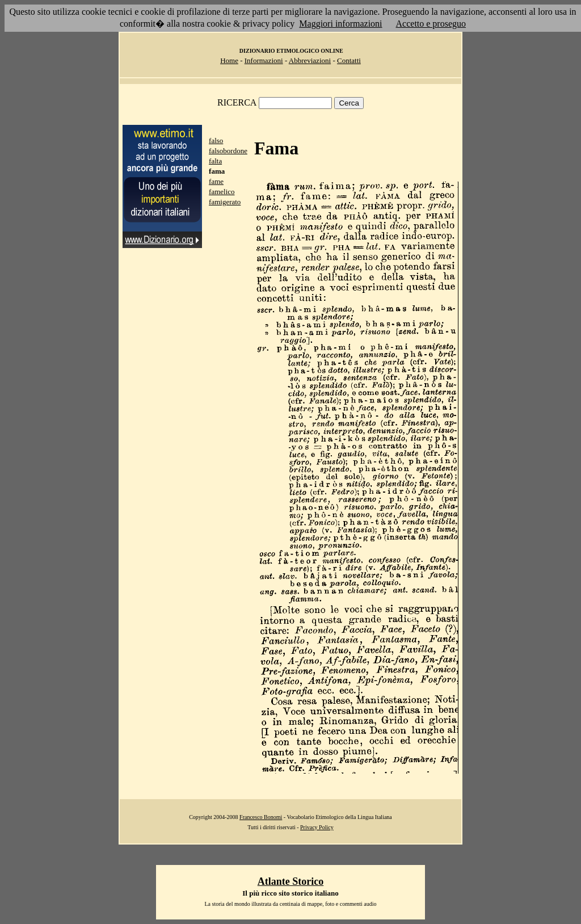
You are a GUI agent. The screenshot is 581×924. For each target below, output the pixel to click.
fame (216, 181)
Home (229, 60)
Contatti (349, 60)
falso (216, 140)
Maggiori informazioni (340, 24)
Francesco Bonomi (261, 817)
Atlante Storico (290, 881)
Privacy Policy (317, 827)
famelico (222, 192)
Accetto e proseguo (431, 24)
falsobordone (228, 151)
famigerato (225, 202)
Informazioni (264, 60)
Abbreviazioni (310, 60)
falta (215, 161)
